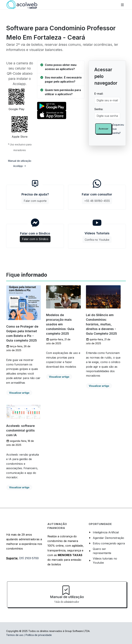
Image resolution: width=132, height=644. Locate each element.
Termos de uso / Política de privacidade (29, 635)
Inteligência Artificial (106, 532)
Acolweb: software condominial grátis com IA (20, 430)
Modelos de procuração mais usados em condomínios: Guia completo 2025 (60, 324)
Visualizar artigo (19, 393)
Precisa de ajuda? (35, 198)
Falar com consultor (97, 198)
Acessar (103, 129)
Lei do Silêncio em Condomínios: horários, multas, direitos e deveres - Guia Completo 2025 (101, 324)
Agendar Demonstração (108, 538)
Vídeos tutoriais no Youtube (105, 561)
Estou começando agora (109, 543)
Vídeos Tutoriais (97, 237)
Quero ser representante (102, 551)
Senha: (99, 109)
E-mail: (99, 94)
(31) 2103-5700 (29, 558)
